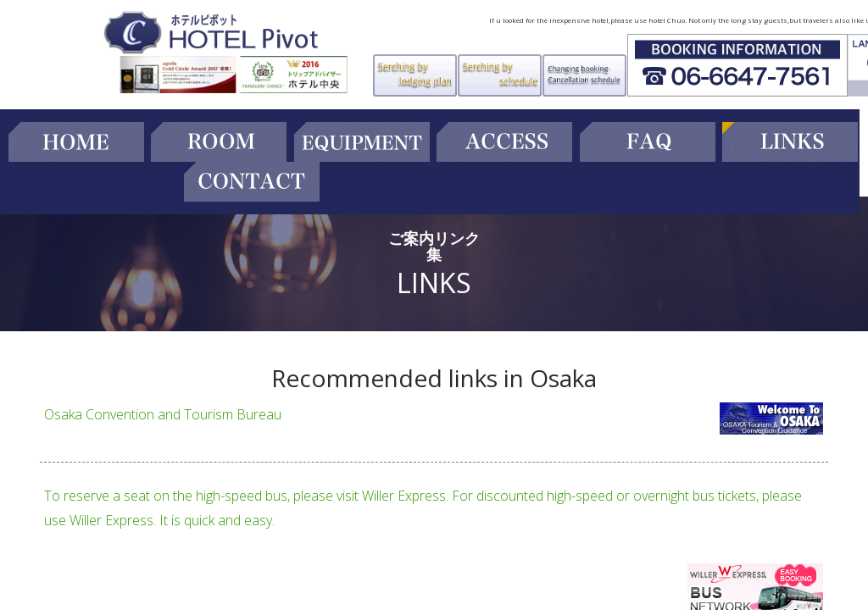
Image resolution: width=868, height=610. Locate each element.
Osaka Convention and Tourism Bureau (163, 414)
